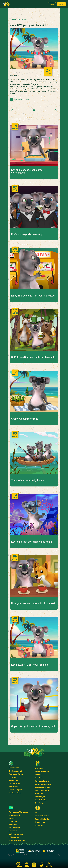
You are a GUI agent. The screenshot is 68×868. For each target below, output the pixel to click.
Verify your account (16, 834)
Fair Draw (39, 775)
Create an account (15, 771)
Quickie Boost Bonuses (43, 784)
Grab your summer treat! (25, 419)
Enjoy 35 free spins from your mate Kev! (33, 296)
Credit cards (13, 821)
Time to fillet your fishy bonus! (28, 480)
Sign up (61, 4)
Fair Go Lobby (14, 768)
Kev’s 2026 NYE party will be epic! (30, 665)
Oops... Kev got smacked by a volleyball (33, 726)
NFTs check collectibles (17, 840)
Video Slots (39, 794)
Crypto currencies (15, 815)
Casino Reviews (14, 784)
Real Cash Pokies (41, 800)
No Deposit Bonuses (42, 781)
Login (52, 4)
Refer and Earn (14, 780)
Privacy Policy (40, 822)
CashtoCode (13, 831)
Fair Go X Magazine (16, 790)
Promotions (39, 769)
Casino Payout (40, 797)
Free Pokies (39, 803)
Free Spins (39, 778)
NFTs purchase (14, 837)
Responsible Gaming (42, 819)
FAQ (37, 813)
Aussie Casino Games (43, 787)
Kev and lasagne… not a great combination (27, 171)
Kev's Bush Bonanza (42, 772)
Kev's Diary (13, 777)
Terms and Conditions (43, 816)
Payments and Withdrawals (19, 812)
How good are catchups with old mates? (33, 603)
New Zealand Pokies (42, 790)
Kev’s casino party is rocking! (27, 234)
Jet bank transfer (15, 828)
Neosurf (12, 818)
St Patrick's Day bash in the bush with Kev (34, 357)
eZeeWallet (13, 825)
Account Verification (16, 774)
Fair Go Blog (13, 787)
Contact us (39, 825)
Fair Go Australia (15, 793)
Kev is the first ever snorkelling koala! (32, 542)
